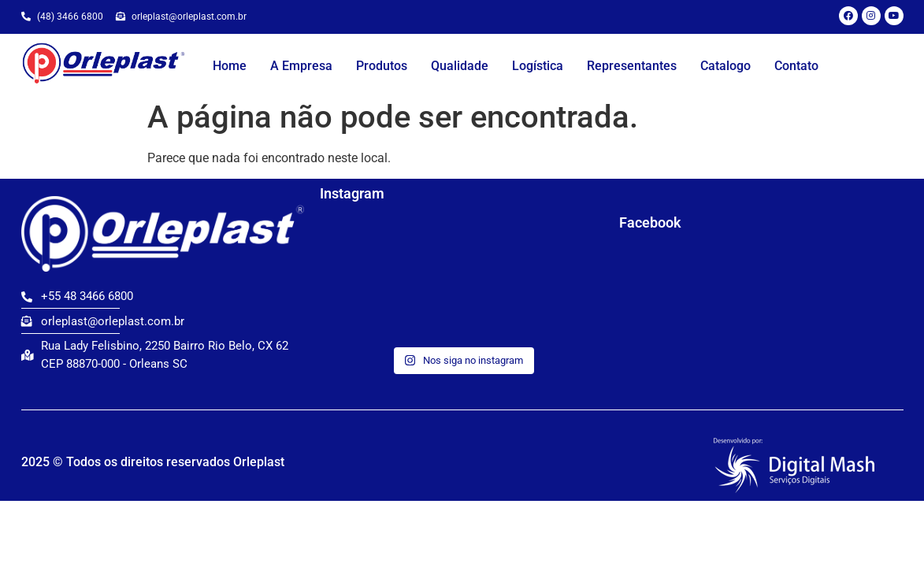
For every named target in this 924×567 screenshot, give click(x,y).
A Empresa (301, 66)
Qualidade (460, 66)
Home (230, 66)
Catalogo (725, 66)
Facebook (650, 222)
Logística (538, 66)
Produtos (382, 66)
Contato (796, 66)
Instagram (352, 193)
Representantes (632, 66)
